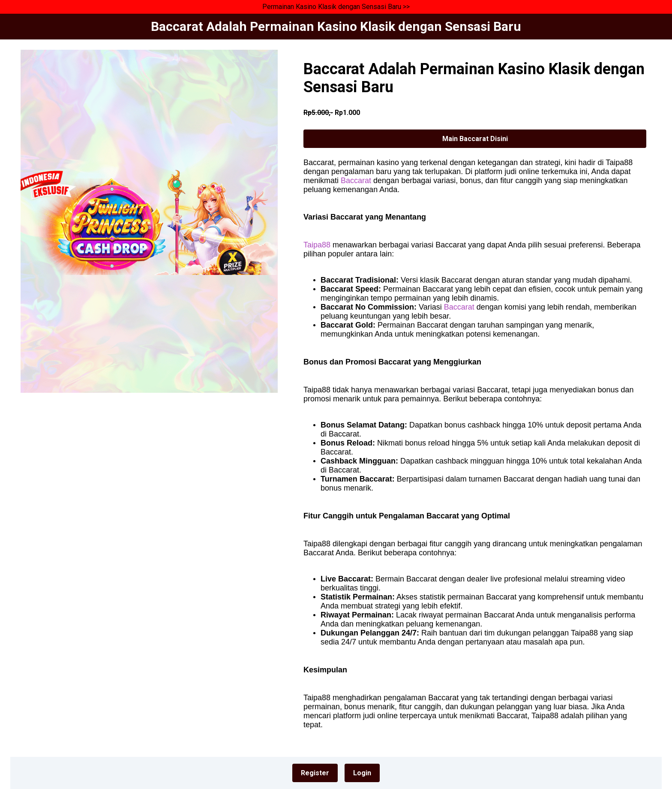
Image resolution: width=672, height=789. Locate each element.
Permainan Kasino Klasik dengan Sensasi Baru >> (336, 7)
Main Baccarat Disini (475, 139)
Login (362, 773)
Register (315, 773)
